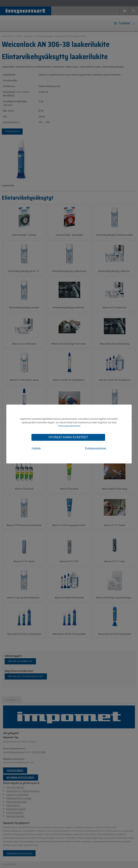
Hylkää (36, 448)
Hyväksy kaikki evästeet (68, 437)
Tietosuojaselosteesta (69, 426)
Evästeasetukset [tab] (96, 448)
